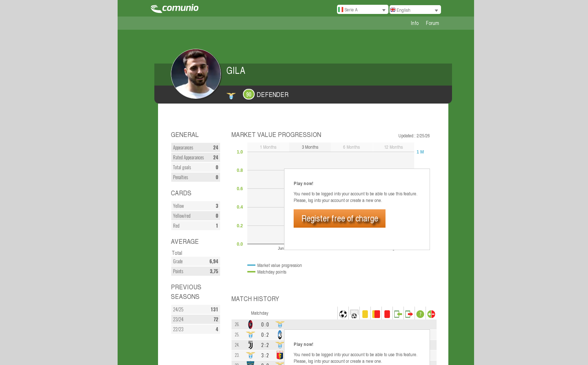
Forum (433, 23)
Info (415, 23)
